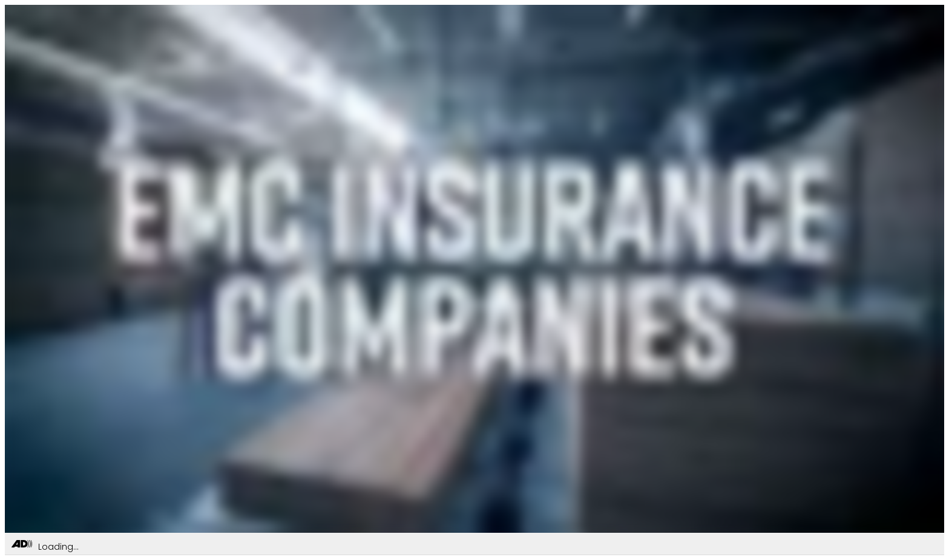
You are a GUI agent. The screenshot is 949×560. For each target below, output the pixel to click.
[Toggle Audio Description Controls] (22, 545)
